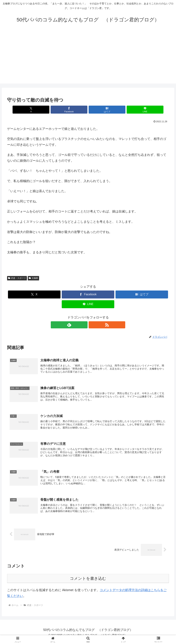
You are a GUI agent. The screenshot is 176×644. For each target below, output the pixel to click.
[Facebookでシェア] (74, 110)
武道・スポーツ (17, 278)
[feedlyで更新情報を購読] (84, 325)
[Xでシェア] (47, 110)
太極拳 (33, 278)
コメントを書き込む (88, 583)
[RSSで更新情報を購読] (92, 325)
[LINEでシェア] (129, 110)
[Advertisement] (88, 59)
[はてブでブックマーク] (102, 110)
